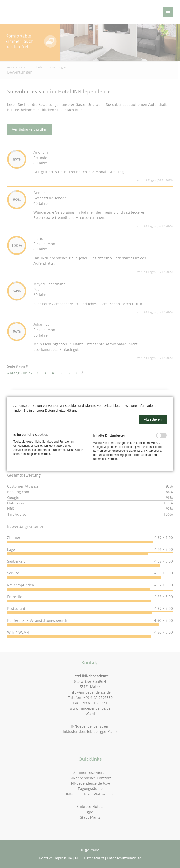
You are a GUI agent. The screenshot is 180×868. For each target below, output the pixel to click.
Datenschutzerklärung (61, 411)
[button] (153, 419)
